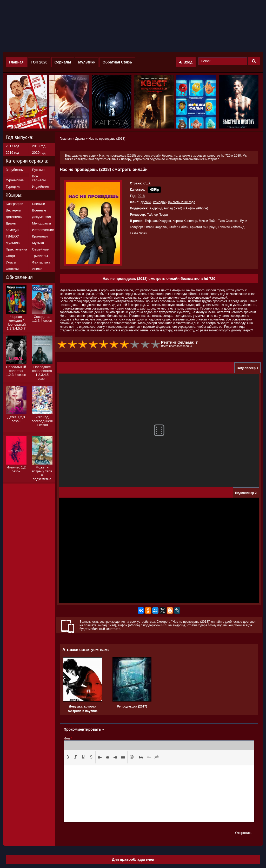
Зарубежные (16, 170)
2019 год (12, 153)
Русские (38, 170)
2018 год (39, 146)
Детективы (14, 217)
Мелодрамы (41, 223)
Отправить (244, 833)
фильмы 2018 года (182, 202)
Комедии (13, 230)
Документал (41, 217)
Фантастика (41, 262)
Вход (186, 62)
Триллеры (40, 256)
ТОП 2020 (39, 62)
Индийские (40, 187)
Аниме (37, 269)
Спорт (11, 256)
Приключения (16, 249)
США (147, 183)
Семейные (40, 249)
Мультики (87, 62)
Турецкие (13, 187)
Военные (39, 210)
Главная (16, 62)
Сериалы (63, 62)
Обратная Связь (117, 62)
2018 (141, 196)
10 (156, 345)
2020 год (39, 153)
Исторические (43, 230)
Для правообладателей (133, 859)
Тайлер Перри (158, 215)
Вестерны (13, 210)
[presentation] (68, 757)
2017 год (12, 146)
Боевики (38, 204)
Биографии (14, 204)
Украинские (15, 180)
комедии (159, 202)
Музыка (38, 243)
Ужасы (11, 262)
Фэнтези (12, 269)
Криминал (40, 236)
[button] (68, 757)
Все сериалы (39, 178)
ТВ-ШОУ (12, 236)
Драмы (146, 202)
